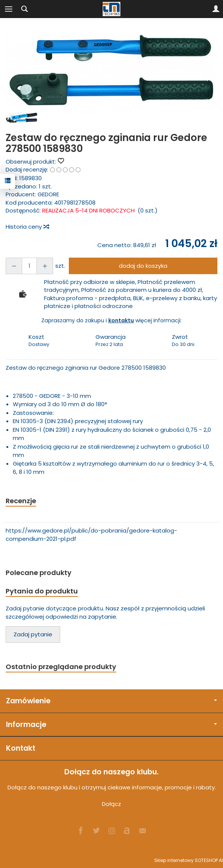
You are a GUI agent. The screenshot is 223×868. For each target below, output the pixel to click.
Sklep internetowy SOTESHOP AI (189, 860)
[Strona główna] (112, 9)
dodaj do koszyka (143, 266)
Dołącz (111, 804)
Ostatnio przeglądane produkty (61, 667)
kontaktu (121, 320)
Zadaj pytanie (33, 634)
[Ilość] (29, 266)
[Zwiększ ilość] (14, 266)
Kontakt (21, 748)
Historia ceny (27, 227)
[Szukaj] (24, 9)
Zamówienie (111, 701)
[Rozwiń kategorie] (9, 9)
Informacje (111, 725)
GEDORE (48, 194)
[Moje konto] (216, 9)
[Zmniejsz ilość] (45, 266)
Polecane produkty (39, 573)
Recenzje (21, 501)
